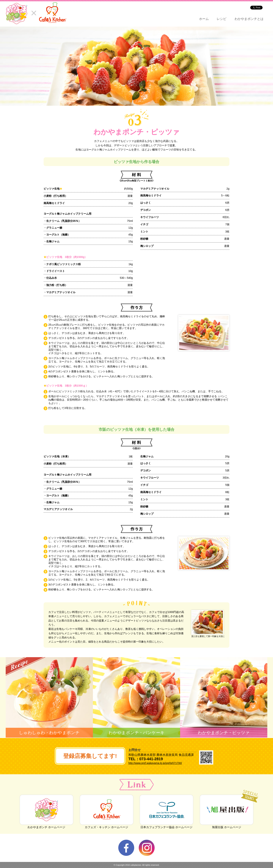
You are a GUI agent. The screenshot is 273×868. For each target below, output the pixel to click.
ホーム (204, 19)
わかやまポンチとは (249, 19)
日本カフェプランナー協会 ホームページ (166, 825)
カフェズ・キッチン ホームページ (107, 825)
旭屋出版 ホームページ (227, 825)
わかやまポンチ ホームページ (46, 825)
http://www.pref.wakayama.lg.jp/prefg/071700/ (155, 763)
